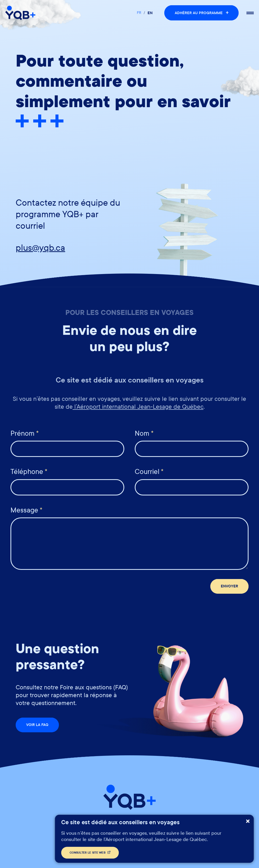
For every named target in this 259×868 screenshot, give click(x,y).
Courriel (149, 472)
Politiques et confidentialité (102, 823)
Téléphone (29, 472)
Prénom (25, 433)
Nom (144, 433)
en (150, 13)
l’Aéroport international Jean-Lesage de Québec (138, 407)
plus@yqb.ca (40, 248)
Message (26, 510)
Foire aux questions (165, 823)
